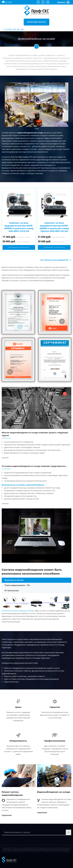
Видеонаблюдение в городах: (17, 832)
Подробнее (7, 815)
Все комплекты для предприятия (55, 260)
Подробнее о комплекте (19, 247)
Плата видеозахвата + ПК (17, 585)
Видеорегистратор (14, 580)
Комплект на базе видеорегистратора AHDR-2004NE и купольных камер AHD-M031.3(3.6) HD (19, 227)
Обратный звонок (37, 22)
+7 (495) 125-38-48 (13, 30)
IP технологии (12, 591)
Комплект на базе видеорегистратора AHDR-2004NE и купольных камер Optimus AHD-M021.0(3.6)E (54, 227)
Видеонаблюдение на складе (54, 792)
